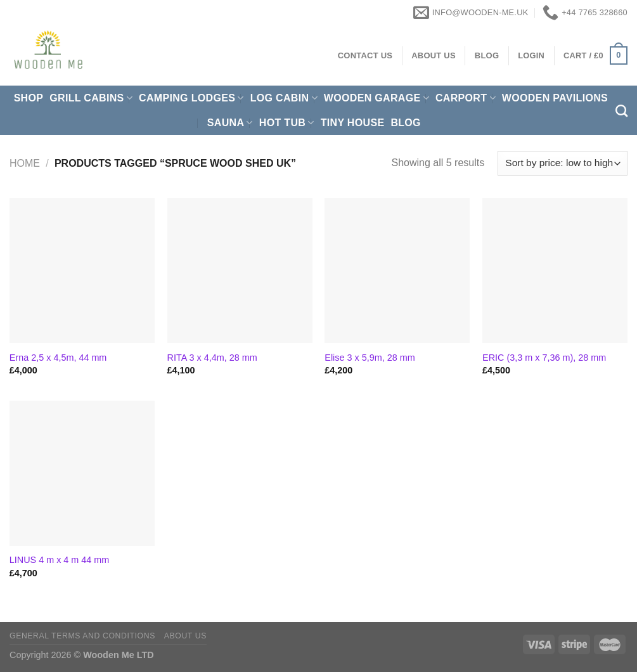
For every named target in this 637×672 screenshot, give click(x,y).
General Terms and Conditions (82, 636)
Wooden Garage (376, 98)
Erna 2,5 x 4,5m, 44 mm (58, 358)
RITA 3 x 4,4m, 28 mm (212, 358)
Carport (466, 98)
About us (185, 636)
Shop (29, 98)
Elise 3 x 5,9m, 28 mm (370, 358)
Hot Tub (287, 123)
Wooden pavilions (555, 98)
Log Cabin (284, 98)
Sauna (230, 123)
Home (25, 163)
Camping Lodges (191, 98)
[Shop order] (563, 163)
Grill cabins (91, 98)
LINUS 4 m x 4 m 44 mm (60, 560)
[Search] (621, 111)
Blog (406, 123)
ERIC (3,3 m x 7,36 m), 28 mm (544, 358)
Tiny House (353, 123)
